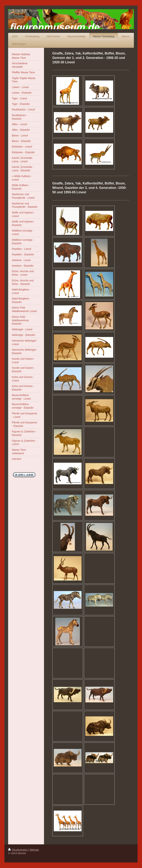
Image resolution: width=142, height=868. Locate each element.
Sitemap (34, 850)
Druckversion (18, 850)
